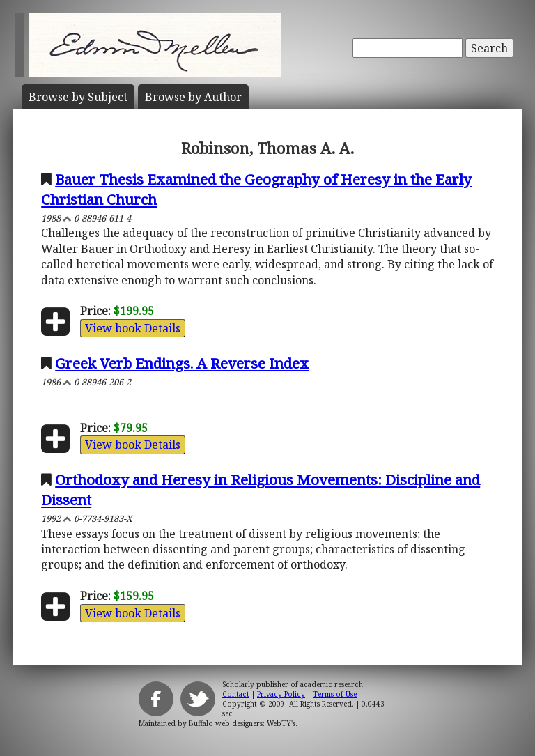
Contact (236, 694)
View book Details (133, 328)
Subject (78, 97)
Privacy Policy (281, 694)
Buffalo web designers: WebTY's (242, 723)
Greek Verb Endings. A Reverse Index (182, 363)
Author (193, 97)
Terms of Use (335, 694)
